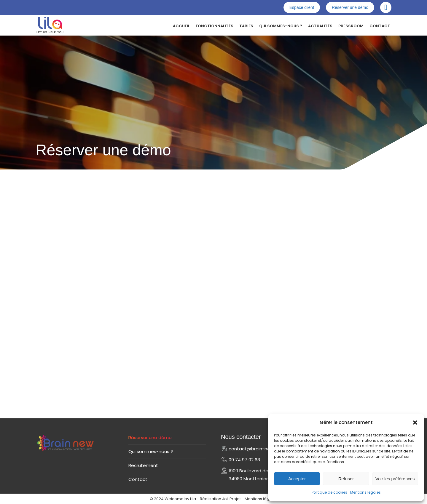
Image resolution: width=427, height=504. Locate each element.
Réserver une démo (150, 437)
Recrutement (143, 465)
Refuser (346, 479)
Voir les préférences (395, 479)
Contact (138, 479)
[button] (415, 423)
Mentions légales (365, 492)
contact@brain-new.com (257, 449)
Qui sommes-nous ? (151, 451)
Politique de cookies (329, 492)
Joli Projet (231, 499)
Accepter (297, 479)
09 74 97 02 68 (244, 460)
